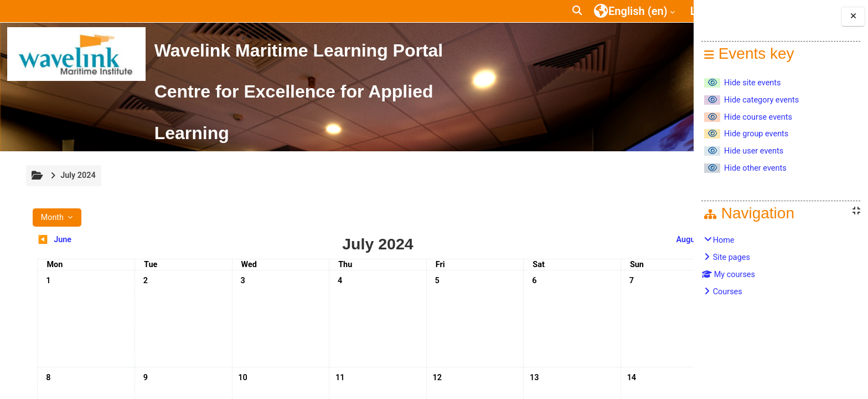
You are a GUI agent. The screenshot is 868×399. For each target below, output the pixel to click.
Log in (655, 11)
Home (724, 240)
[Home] (76, 54)
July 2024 (77, 175)
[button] (527, 11)
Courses (728, 292)
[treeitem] (781, 266)
